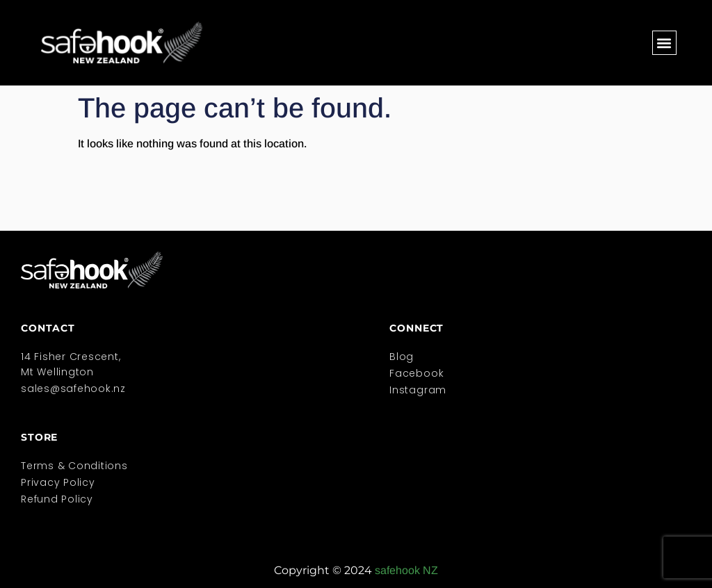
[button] (664, 43)
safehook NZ (406, 570)
